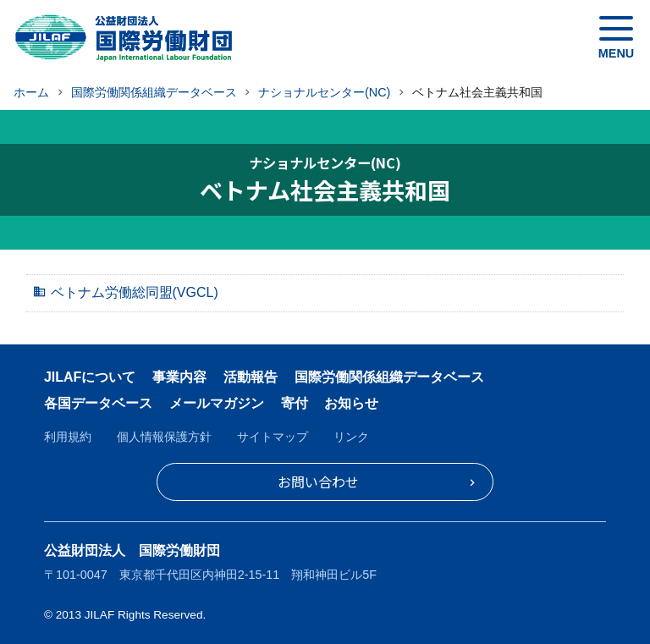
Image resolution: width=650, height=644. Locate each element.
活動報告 (251, 377)
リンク (351, 437)
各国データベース (98, 403)
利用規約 (68, 437)
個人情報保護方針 (164, 437)
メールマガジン (217, 403)
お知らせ (351, 403)
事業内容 (179, 377)
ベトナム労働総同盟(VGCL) (135, 292)
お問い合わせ (318, 482)
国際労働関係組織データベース (389, 377)
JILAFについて (90, 377)
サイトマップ (273, 437)
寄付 (295, 403)
